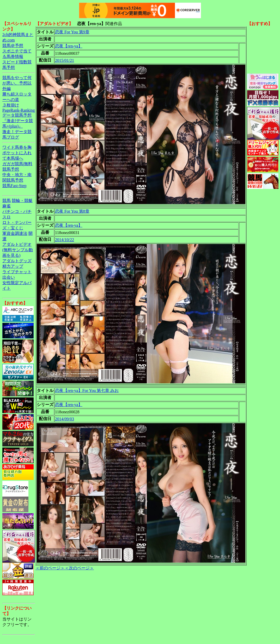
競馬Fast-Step (14, 186)
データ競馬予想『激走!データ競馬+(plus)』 (18, 121)
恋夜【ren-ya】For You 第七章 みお (87, 390)
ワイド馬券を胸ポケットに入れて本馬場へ (17, 153)
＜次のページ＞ (79, 568)
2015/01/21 (65, 60)
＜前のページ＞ (50, 568)
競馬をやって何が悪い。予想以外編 (17, 83)
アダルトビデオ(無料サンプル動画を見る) (18, 250)
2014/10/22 (65, 240)
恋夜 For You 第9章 (72, 32)
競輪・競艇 (22, 201)
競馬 (7, 201)
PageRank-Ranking (19, 110)
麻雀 (7, 206)
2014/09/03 (65, 419)
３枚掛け (11, 105)
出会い (9, 277)
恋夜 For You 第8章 (72, 211)
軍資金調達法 (15, 233)
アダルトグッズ (17, 261)
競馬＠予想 (13, 46)
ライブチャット (17, 272)
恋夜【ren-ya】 (69, 46)
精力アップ (13, 266)
